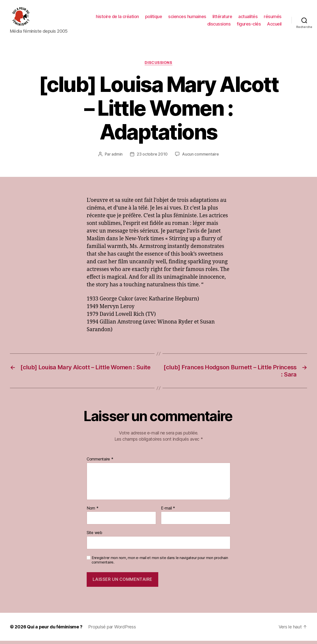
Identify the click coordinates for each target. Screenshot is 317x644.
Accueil (274, 25)
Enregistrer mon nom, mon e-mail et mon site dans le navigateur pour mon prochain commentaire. (160, 563)
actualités (248, 18)
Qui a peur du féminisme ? (55, 630)
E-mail (168, 511)
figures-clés (249, 25)
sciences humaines (187, 18)
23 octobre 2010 (152, 158)
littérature (222, 18)
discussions (219, 25)
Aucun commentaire (200, 158)
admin (117, 158)
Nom (93, 511)
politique (154, 18)
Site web (94, 536)
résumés (273, 18)
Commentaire (100, 462)
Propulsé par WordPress (112, 630)
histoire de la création (117, 18)
